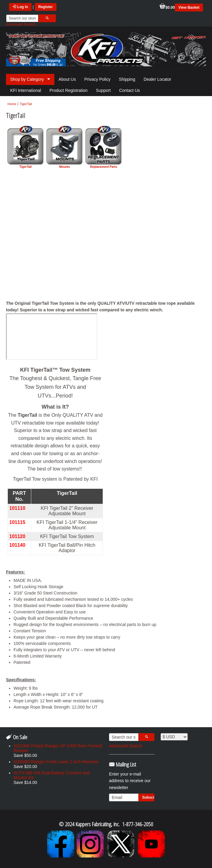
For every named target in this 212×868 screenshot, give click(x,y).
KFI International (26, 90)
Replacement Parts (104, 147)
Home (12, 104)
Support (103, 90)
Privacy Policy (97, 79)
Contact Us (130, 90)
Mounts (65, 147)
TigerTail (26, 104)
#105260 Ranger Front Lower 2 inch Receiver (56, 762)
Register (46, 7)
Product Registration (69, 90)
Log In (20, 7)
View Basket (189, 8)
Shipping (127, 79)
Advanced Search (21, 24)
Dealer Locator (157, 79)
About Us (67, 79)
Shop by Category (27, 79)
